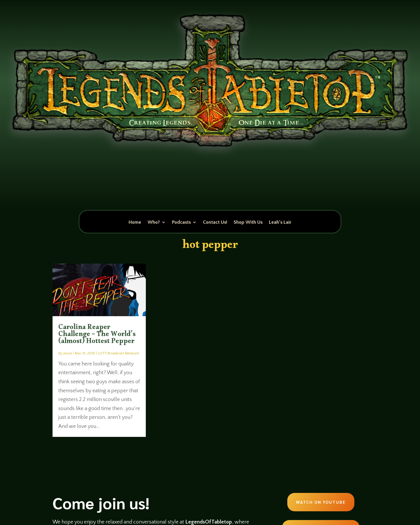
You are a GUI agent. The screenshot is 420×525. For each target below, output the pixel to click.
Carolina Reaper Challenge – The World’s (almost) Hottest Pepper (97, 335)
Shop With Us (248, 223)
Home (135, 223)
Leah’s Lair (280, 223)
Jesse (68, 353)
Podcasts (181, 223)
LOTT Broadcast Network (118, 353)
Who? (154, 223)
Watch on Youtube (321, 502)
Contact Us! (215, 223)
